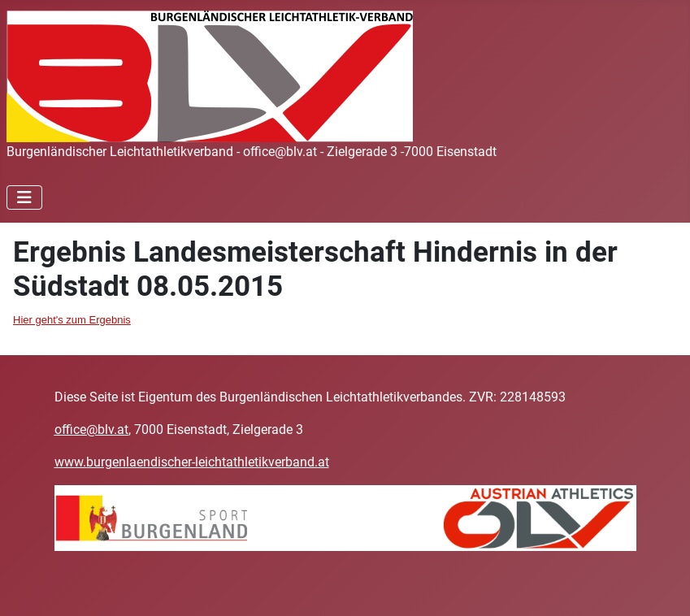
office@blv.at (91, 429)
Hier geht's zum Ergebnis (72, 320)
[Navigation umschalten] (24, 197)
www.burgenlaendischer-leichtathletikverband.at (192, 462)
